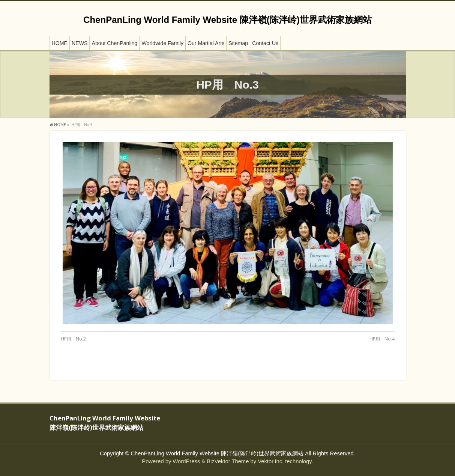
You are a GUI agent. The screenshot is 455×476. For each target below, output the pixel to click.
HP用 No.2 (73, 339)
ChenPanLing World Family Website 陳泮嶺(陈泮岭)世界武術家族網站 (227, 20)
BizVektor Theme (228, 461)
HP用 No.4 (382, 339)
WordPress (186, 461)
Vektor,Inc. (271, 461)
